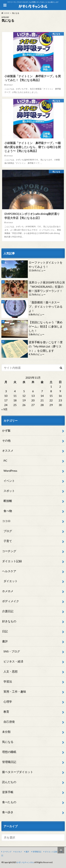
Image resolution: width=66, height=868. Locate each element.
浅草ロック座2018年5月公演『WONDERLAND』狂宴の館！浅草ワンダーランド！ (47, 287)
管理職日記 (9, 762)
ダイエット (11, 581)
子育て (8, 541)
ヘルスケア (9, 571)
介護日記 (8, 611)
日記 (5, 631)
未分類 (6, 732)
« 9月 (4, 409)
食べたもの (9, 802)
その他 (6, 440)
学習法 (8, 681)
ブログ (8, 531)
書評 (5, 641)
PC (5, 461)
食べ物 (8, 511)
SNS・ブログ (12, 651)
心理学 (8, 702)
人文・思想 (11, 671)
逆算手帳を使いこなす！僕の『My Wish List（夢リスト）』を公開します (46, 346)
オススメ (8, 450)
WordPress (10, 471)
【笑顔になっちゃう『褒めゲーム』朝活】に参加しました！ (46, 326)
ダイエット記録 (12, 561)
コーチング (9, 551)
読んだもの (9, 782)
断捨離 (8, 501)
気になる (8, 742)
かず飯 (6, 430)
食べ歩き (8, 812)
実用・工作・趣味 (15, 691)
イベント (9, 481)
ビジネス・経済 (13, 661)
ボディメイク (11, 601)
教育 (6, 712)
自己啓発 (9, 722)
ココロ (6, 521)
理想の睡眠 (9, 752)
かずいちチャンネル (25, 862)
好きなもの (9, 621)
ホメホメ (8, 591)
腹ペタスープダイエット (18, 772)
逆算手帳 (8, 792)
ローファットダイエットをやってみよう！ (46, 265)
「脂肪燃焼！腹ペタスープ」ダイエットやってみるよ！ (46, 306)
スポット (9, 491)
